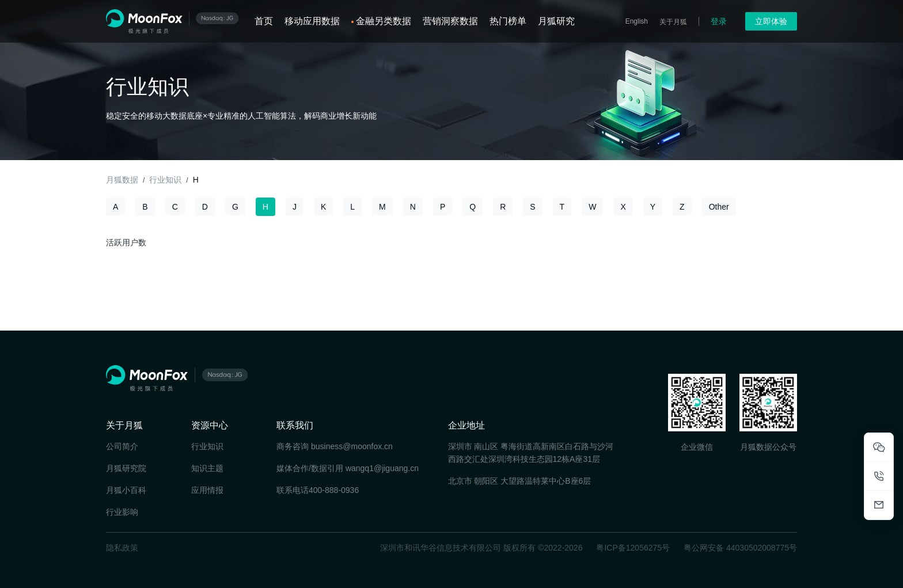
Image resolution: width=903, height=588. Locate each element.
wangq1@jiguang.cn (382, 468)
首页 (264, 21)
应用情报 (207, 490)
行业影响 (122, 512)
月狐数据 (122, 180)
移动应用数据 (312, 21)
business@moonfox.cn (352, 446)
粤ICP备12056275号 (633, 548)
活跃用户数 (126, 242)
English (637, 21)
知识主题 (207, 468)
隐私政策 (122, 548)
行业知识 (165, 180)
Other (719, 207)
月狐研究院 (126, 468)
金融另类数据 (384, 21)
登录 (719, 21)
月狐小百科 (126, 490)
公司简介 (122, 446)
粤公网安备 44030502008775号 (740, 548)
